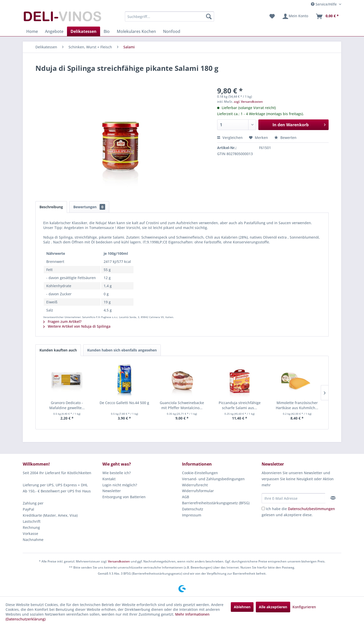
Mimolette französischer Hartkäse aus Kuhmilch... (297, 405)
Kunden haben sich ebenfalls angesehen (122, 350)
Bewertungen (89, 207)
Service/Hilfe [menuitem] (324, 4)
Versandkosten (119, 561)
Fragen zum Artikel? (62, 321)
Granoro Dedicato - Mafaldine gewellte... (67, 405)
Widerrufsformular (198, 491)
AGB (186, 497)
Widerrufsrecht (195, 485)
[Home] (32, 31)
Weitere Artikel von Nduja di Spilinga (77, 326)
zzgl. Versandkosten (248, 102)
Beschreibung (51, 207)
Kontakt (109, 479)
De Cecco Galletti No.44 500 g (124, 403)
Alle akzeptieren (273, 607)
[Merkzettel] (272, 16)
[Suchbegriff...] (169, 16)
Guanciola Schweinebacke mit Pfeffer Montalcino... (182, 405)
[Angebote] (54, 31)
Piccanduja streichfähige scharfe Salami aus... (240, 405)
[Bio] (107, 31)
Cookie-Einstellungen (200, 473)
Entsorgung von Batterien (124, 497)
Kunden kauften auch (58, 350)
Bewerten (285, 138)
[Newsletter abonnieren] (333, 498)
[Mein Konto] (295, 16)
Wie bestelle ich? (117, 473)
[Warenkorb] (327, 16)
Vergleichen (230, 138)
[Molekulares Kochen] (136, 31)
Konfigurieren (304, 607)
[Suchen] (209, 16)
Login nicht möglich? (120, 485)
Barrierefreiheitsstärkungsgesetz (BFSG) (216, 503)
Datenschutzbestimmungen (311, 509)
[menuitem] (169, 16)
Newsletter (112, 491)
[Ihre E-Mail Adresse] (293, 498)
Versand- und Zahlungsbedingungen (213, 479)
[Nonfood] (172, 31)
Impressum (192, 515)
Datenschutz (193, 509)
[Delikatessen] (84, 31)
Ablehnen (242, 607)
